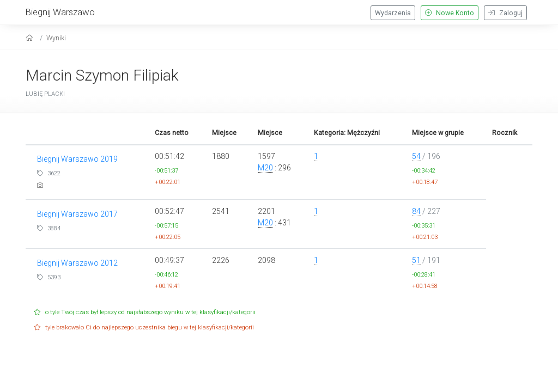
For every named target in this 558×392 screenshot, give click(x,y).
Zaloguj (505, 13)
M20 (265, 168)
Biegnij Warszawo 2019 (77, 159)
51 (416, 260)
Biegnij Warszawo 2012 (77, 263)
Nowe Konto (450, 13)
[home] (31, 38)
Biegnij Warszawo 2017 (77, 214)
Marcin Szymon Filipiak (102, 75)
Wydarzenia (393, 13)
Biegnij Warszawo (60, 12)
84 (416, 211)
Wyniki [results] (56, 38)
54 (416, 156)
